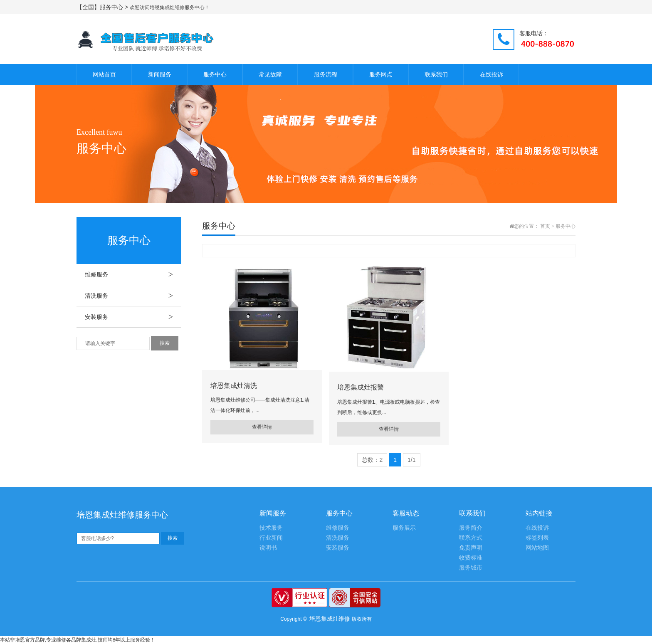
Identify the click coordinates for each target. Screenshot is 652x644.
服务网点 (381, 74)
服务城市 (471, 568)
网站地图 (537, 548)
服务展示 (404, 528)
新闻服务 (160, 74)
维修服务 (133, 274)
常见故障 (270, 74)
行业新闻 (271, 538)
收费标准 (471, 558)
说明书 (268, 548)
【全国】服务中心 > (103, 7)
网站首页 (104, 74)
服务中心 (215, 74)
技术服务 (271, 528)
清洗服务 (133, 296)
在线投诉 (491, 74)
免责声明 (471, 548)
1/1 (411, 460)
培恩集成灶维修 (330, 619)
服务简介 (471, 528)
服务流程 (326, 74)
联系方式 (471, 538)
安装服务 (133, 317)
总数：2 (372, 460)
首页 (545, 226)
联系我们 (436, 74)
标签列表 (537, 538)
